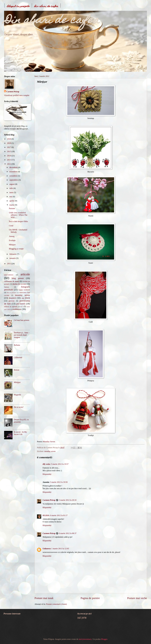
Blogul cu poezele (18, 7)
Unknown (47, 549)
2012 (9, 164)
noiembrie (14, 172)
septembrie (14, 180)
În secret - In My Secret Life (20, 433)
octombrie (14, 176)
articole (25, 274)
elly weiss (46, 464)
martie (12, 205)
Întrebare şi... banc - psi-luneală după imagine (22, 335)
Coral (11, 226)
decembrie (14, 167)
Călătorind (18, 357)
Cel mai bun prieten (22, 320)
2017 (9, 147)
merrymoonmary (85, 639)
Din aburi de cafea (46, 7)
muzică (12, 298)
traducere (17, 309)
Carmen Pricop (49, 500)
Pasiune (12, 208)
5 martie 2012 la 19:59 (59, 482)
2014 (9, 156)
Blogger (104, 639)
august (12, 184)
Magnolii (17, 395)
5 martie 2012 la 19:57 (60, 464)
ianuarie (13, 258)
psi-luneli (21, 304)
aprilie (12, 201)
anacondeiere (9, 275)
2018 (9, 143)
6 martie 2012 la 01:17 (59, 515)
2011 (9, 264)
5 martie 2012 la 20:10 (68, 500)
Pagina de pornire (90, 598)
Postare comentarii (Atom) (56, 604)
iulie (11, 188)
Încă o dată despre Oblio (18, 221)
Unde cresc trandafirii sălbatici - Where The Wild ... (18, 215)
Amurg (12, 236)
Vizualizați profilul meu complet (17, 95)
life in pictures (12, 293)
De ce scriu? (19, 407)
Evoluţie (12, 240)
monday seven (50, 451)
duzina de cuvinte (19, 284)
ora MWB (26, 298)
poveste (12, 301)
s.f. (22, 306)
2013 (9, 160)
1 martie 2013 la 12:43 (60, 549)
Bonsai (17, 370)
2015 (9, 151)
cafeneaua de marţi (12, 281)
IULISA (46, 515)
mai (11, 197)
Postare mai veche (137, 598)
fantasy (7, 287)
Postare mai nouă (44, 598)
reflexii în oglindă (11, 307)
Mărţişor (12, 245)
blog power (18, 278)
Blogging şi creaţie (16, 249)
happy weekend (24, 290)
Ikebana (17, 345)
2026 (9, 139)
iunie (12, 192)
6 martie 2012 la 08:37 (68, 533)
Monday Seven (49, 442)
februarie (13, 254)
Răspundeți (47, 474)
